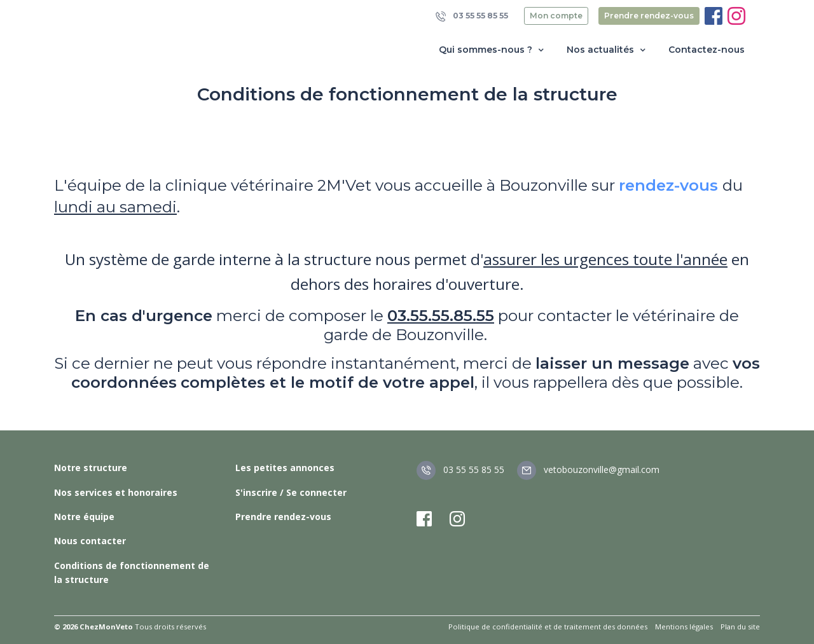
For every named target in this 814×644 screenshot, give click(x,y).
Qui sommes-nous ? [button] (493, 50)
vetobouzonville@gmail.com (588, 469)
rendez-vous (668, 185)
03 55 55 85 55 (472, 16)
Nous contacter (90, 541)
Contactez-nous (707, 50)
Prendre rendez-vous (649, 16)
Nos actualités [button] (607, 50)
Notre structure (91, 468)
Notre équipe (84, 517)
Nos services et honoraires (116, 492)
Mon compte (556, 16)
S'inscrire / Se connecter (291, 492)
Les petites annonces (285, 468)
